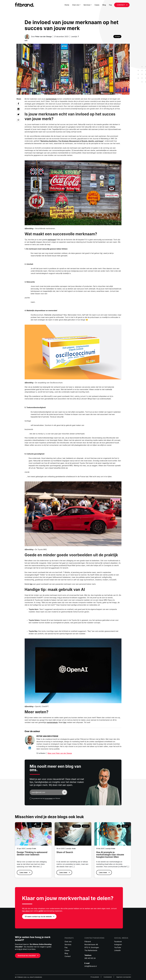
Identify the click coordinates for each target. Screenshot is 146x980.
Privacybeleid (95, 977)
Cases (97, 5)
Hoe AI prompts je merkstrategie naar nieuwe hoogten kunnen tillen (110, 855)
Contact (68, 956)
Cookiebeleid (108, 977)
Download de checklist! (27, 956)
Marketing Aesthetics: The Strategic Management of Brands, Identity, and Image (72, 141)
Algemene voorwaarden (124, 977)
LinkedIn (118, 950)
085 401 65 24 (90, 958)
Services (87, 5)
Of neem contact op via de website (38, 917)
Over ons (76, 5)
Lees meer (24, 872)
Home (67, 5)
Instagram (118, 944)
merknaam (52, 240)
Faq (110, 5)
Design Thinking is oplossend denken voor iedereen (32, 853)
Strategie (117, 36)
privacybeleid (49, 798)
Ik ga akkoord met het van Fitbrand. (46, 798)
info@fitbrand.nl (91, 966)
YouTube (118, 947)
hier (31, 584)
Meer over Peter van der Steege (60, 753)
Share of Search (65, 852)
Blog (104, 5)
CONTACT (121, 5)
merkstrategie (51, 99)
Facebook (118, 942)
